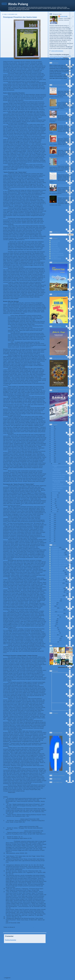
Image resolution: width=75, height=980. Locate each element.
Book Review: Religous (58, 590)
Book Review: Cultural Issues (59, 569)
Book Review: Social (57, 595)
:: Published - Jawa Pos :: (58, 551)
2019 (52, 439)
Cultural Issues (55, 601)
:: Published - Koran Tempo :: (59, 560)
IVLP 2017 (54, 619)
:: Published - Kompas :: (58, 555)
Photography (55, 631)
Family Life (54, 615)
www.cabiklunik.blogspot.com (21, 852)
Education (54, 608)
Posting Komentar (11, 940)
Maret (54, 507)
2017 (52, 443)
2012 (52, 454)
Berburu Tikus (56, 490)
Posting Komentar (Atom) (19, 978)
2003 (52, 522)
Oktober (55, 495)
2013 (52, 452)
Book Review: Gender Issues (59, 578)
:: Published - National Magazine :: (61, 563)
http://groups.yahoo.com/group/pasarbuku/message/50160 (24, 855)
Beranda (26, 974)
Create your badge (54, 772)
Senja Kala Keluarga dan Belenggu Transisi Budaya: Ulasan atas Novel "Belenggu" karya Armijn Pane (65, 162)
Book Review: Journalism (58, 581)
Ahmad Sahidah (56, 241)
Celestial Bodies (56, 599)
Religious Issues (42, 931)
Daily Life (54, 603)
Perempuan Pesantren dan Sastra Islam (20, 17)
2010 (52, 458)
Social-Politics (55, 640)
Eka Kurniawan (55, 248)
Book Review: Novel (57, 583)
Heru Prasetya (55, 251)
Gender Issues (55, 617)
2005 (52, 518)
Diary (53, 606)
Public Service (55, 633)
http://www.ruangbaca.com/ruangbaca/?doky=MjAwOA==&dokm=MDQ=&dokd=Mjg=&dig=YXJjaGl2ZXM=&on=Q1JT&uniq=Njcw (26, 825)
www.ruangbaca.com (12, 835)
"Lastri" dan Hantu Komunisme (61, 486)
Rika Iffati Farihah (56, 259)
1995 (52, 539)
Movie (53, 626)
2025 (52, 427)
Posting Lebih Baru (10, 974)
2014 (52, 450)
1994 (52, 541)
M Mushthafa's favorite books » (66, 667)
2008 (52, 462)
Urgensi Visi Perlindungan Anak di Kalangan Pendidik (65, 185)
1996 (52, 537)
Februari (55, 509)
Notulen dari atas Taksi (59, 476)
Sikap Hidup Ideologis (58, 478)
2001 (52, 527)
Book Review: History (57, 579)
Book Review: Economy (58, 572)
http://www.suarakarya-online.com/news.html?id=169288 (26, 921)
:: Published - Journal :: (26, 931)
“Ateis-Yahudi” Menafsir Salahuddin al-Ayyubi (64, 89)
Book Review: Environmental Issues (61, 576)
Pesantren (35, 931)
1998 (52, 533)
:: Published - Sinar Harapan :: (60, 565)
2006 (52, 516)
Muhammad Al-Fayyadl (57, 255)
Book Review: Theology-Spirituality (61, 597)
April (54, 505)
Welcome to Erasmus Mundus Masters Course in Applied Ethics (65, 113)
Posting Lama (41, 974)
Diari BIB (54, 604)
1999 (52, 531)
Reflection (54, 635)
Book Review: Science (57, 592)
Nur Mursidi (54, 257)
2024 (52, 429)
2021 (52, 435)
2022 (52, 433)
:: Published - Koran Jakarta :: (59, 556)
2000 (52, 529)
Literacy (53, 622)
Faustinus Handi (56, 250)
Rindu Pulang (18, 4)
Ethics (53, 612)
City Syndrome (56, 472)
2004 (52, 520)
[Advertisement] (24, 958)
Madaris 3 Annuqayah (57, 253)
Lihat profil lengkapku (57, 51)
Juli (53, 499)
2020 (52, 437)
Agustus (55, 497)
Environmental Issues (57, 610)
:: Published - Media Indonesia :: (60, 562)
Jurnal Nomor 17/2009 (24, 927)
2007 (52, 514)
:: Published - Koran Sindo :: (59, 558)
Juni (54, 501)
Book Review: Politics (57, 588)
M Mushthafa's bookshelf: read (62, 646)
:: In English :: (55, 547)
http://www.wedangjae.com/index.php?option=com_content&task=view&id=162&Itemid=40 (21, 863)
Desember (55, 464)
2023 (52, 431)
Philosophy (54, 629)
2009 (52, 460)
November (55, 493)
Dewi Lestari (55, 246)
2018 (52, 441)
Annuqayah (54, 244)
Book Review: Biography (58, 567)
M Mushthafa (64, 16)
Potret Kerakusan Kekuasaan (66, 124)
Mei (53, 503)
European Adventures (57, 613)
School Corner (55, 638)
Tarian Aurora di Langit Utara (66, 196)
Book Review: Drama (57, 571)
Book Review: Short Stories (59, 594)
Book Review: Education (58, 574)
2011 (52, 456)
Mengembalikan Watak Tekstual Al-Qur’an (64, 148)
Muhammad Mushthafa (55, 735)
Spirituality (54, 642)
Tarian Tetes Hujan (57, 488)
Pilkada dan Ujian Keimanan (65, 173)
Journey (53, 620)
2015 (52, 447)
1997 (52, 535)
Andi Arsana (55, 243)
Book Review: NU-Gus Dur (58, 585)
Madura (53, 624)
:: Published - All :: (16, 931)
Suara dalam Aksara (58, 484)
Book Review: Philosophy (58, 587)
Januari (54, 511)
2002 (52, 525)
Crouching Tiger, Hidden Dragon (61, 474)
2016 (52, 445)
